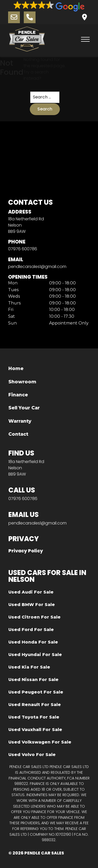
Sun (12, 323)
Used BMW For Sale (32, 605)
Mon (13, 283)
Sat (11, 316)
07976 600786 (23, 249)
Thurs (14, 303)
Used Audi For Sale (31, 592)
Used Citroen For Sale (34, 617)
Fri (11, 310)
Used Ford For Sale (31, 630)
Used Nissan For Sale (33, 680)
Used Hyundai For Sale (35, 655)
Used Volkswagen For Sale (40, 742)
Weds (14, 296)
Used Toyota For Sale (34, 717)
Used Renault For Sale (35, 705)
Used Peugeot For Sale (36, 692)
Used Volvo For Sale (32, 755)
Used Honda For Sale (33, 642)
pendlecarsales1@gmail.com (37, 267)
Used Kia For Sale (29, 667)
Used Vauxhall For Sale (35, 730)
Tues (13, 290)
